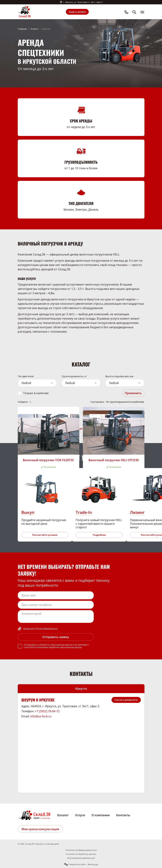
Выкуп (28, 512)
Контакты (123, 815)
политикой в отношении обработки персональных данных (53, 647)
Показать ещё (81, 429)
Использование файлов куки (81, 858)
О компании (101, 815)
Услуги (34, 29)
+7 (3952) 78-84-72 (47, 711)
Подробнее (99, 535)
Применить (133, 393)
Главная (22, 29)
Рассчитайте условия (45, 535)
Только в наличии (36, 393)
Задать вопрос (77, 12)
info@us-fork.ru (41, 716)
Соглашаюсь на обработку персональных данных (48, 645)
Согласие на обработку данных (81, 854)
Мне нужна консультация (40, 829)
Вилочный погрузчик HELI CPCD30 (114, 460)
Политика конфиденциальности (81, 850)
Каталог (63, 815)
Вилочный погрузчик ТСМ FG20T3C (48, 460)
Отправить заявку (56, 637)
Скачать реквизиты (126, 700)
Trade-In (84, 512)
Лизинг (137, 512)
